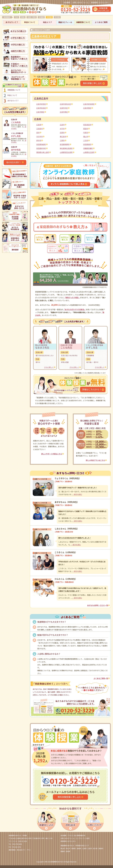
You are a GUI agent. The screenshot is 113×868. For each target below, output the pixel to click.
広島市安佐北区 (65, 104)
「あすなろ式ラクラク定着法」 (75, 310)
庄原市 (62, 133)
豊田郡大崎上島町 (43, 152)
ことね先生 (19, 121)
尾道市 (86, 129)
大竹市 (62, 129)
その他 (57, 17)
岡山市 (68, 849)
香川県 (95, 849)
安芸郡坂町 (87, 145)
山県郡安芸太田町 (66, 152)
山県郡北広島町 (89, 152)
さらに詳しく (49, 367)
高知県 (68, 851)
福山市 (86, 137)
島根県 (79, 849)
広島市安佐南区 (89, 104)
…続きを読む (77, 494)
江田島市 (40, 129)
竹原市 (86, 133)
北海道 (41, 17)
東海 (23, 17)
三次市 (86, 141)
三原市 (62, 141)
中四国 (49, 17)
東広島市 (63, 137)
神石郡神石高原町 (66, 148)
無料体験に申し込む (93, 83)
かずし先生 (19, 134)
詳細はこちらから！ (92, 389)
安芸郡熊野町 (65, 145)
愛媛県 (63, 851)
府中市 (39, 141)
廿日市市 (40, 137)
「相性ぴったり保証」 (72, 298)
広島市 (62, 125)
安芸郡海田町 (41, 145)
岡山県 (63, 849)
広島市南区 (64, 112)
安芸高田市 (87, 125)
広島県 (39, 125)
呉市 (38, 133)
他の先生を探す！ (14, 162)
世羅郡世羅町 (88, 148)
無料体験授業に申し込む (69, 797)
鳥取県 (74, 849)
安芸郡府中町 (41, 148)
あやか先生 (19, 148)
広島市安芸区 (41, 104)
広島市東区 (40, 112)
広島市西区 (87, 108)
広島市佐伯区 (41, 108)
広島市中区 (64, 108)
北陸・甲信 (32, 17)
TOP (16, 17)
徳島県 (101, 849)
